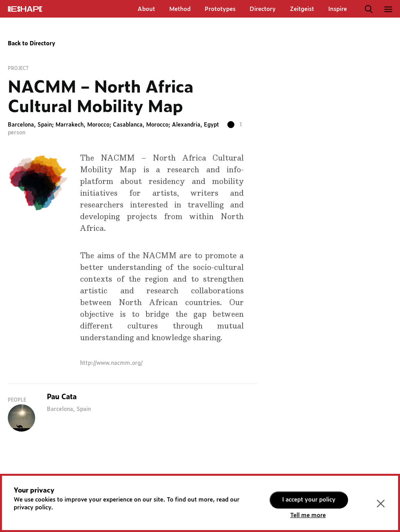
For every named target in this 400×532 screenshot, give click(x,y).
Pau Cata (62, 397)
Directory (263, 9)
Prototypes (220, 9)
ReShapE (25, 9)
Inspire (337, 9)
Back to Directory (31, 44)
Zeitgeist (302, 9)
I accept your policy (309, 500)
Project (18, 68)
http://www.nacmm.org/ (111, 363)
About (146, 9)
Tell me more (308, 515)
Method (180, 9)
